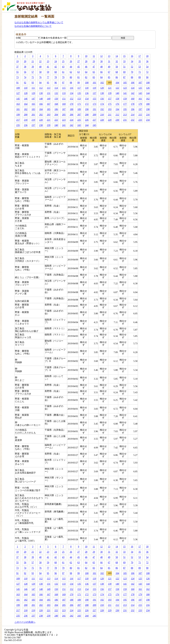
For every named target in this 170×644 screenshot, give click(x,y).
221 (49, 120)
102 (102, 83)
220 (41, 120)
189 (79, 109)
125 (140, 88)
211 (110, 115)
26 (71, 61)
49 (109, 67)
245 (94, 125)
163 (18, 104)
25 (63, 61)
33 (124, 61)
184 (41, 109)
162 (148, 99)
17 (140, 56)
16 (132, 56)
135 (79, 93)
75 (33, 77)
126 (148, 88)
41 (48, 67)
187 (64, 109)
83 (94, 77)
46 (86, 67)
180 (148, 104)
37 (17, 67)
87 (124, 77)
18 (147, 56)
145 (18, 99)
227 (94, 120)
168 (56, 104)
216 (148, 115)
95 (48, 83)
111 (33, 88)
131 (49, 93)
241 (64, 125)
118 (87, 88)
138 (102, 93)
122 (117, 88)
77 (48, 77)
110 (26, 88)
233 (140, 120)
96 (56, 83)
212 (117, 115)
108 (148, 83)
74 (25, 77)
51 (124, 67)
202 (41, 115)
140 (117, 93)
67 (109, 72)
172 (87, 104)
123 (125, 88)
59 (48, 72)
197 (140, 109)
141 (125, 93)
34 (132, 61)
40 (40, 67)
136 (87, 93)
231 (125, 120)
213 (125, 115)
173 (94, 104)
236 (26, 125)
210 (102, 115)
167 (49, 104)
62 (71, 72)
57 (33, 72)
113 (48, 88)
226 (87, 120)
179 (140, 104)
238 (41, 125)
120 (102, 88)
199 (18, 115)
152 (71, 99)
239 (49, 125)
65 (94, 72)
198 (148, 109)
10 (86, 56)
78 (56, 77)
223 (64, 120)
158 (117, 99)
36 (147, 61)
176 (117, 104)
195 (125, 109)
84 (101, 77)
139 (110, 93)
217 (18, 120)
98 (71, 83)
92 (25, 83)
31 (109, 61)
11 (94, 56)
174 (102, 104)
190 (87, 109)
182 (26, 109)
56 (25, 72)
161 (140, 99)
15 (124, 56)
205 (64, 115)
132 (56, 93)
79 (63, 77)
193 (110, 109)
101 (94, 83)
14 (117, 56)
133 (64, 93)
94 (40, 83)
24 (56, 61)
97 (63, 83)
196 (133, 109)
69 (124, 72)
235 (18, 125)
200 (26, 115)
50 (117, 67)
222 (56, 120)
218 (26, 120)
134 (71, 93)
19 (17, 61)
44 (71, 67)
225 (79, 120)
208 (87, 115)
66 (101, 72)
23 (48, 61)
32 (117, 61)
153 (79, 99)
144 (148, 93)
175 (110, 104)
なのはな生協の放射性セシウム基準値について (39, 22)
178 (133, 104)
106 (133, 83)
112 (41, 88)
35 (140, 61)
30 (101, 61)
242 (71, 125)
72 (147, 72)
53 (140, 67)
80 (71, 77)
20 (25, 61)
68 (117, 72)
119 (94, 88)
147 (33, 99)
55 (17, 72)
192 (102, 109)
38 (25, 67)
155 (94, 99)
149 (49, 99)
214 (133, 115)
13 (109, 56)
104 (117, 83)
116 (71, 88)
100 (87, 83)
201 (33, 115)
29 (94, 61)
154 (87, 99)
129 (33, 93)
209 (94, 115)
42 (56, 67)
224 (71, 120)
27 (79, 61)
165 (33, 104)
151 (64, 99)
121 (110, 88)
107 (140, 83)
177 (125, 104)
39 (33, 67)
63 (79, 72)
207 (79, 115)
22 (40, 61)
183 (33, 109)
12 (101, 56)
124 (133, 88)
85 (109, 77)
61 (63, 72)
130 (41, 93)
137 (94, 93)
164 (26, 104)
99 (79, 83)
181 (18, 109)
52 (132, 67)
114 (56, 88)
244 (87, 125)
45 (79, 67)
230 (117, 120)
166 (41, 104)
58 (40, 72)
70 (132, 72)
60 (56, 72)
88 (132, 77)
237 (33, 125)
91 (17, 83)
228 (102, 120)
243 (79, 125)
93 (33, 83)
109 (18, 88)
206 (71, 115)
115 (64, 88)
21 (33, 61)
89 (140, 77)
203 (49, 115)
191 (94, 109)
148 (41, 99)
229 (110, 120)
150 (56, 99)
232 (133, 120)
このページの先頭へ (25, 622)
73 (17, 77)
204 (56, 115)
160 (133, 99)
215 (140, 115)
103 (110, 83)
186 (56, 109)
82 (86, 77)
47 (94, 67)
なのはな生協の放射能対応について (33, 26)
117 (79, 88)
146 (26, 99)
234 (148, 120)
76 (40, 77)
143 (140, 93)
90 (147, 77)
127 (18, 93)
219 (33, 120)
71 (140, 72)
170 (71, 104)
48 (101, 67)
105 (125, 83)
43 (63, 67)
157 (110, 99)
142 (133, 93)
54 (147, 67)
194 (117, 109)
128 (26, 93)
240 (56, 125)
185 (49, 109)
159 (125, 99)
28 (86, 61)
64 (86, 72)
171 (79, 104)
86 (117, 77)
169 (64, 104)
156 (102, 99)
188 (71, 109)
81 (79, 77)
